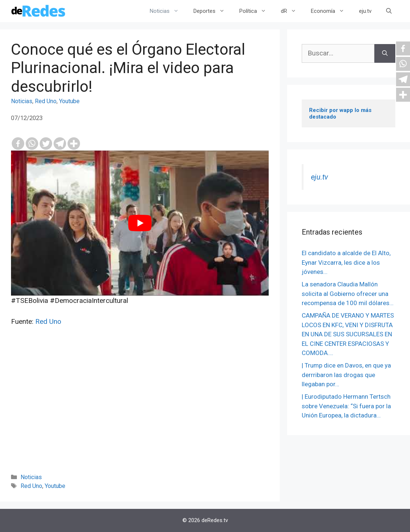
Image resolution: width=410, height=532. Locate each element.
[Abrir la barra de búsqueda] (389, 11)
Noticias (168, 11)
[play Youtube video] (140, 223)
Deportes (213, 11)
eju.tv (365, 11)
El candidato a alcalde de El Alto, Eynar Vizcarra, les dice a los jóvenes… (346, 262)
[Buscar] (385, 53)
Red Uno (46, 101)
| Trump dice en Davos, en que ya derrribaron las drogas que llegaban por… (346, 375)
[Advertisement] (140, 410)
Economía (331, 11)
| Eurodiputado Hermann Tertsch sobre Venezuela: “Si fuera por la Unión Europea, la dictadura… (346, 406)
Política (256, 11)
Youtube (69, 101)
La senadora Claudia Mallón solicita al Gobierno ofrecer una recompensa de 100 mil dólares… (348, 294)
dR (292, 11)
